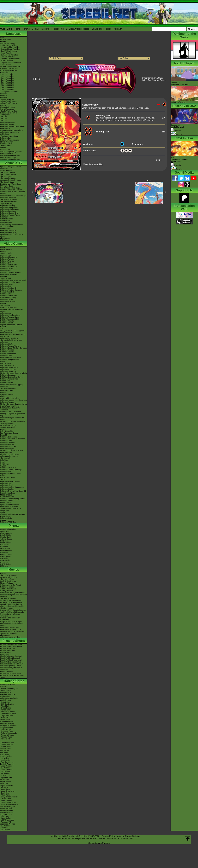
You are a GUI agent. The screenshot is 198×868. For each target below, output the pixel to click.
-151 (2, 741)
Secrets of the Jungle (8, 633)
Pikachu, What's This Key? (11, 674)
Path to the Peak (7, 219)
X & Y (2, 329)
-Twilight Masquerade (9, 733)
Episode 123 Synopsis (177, 128)
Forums (26, 29)
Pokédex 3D (5, 381)
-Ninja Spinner (6, 781)
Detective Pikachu (7, 321)
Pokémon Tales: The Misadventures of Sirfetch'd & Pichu (12, 234)
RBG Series (5, 541)
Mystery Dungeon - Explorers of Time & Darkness (12, 422)
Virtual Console (6, 503)
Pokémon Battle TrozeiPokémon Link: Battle (13, 335)
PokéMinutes (5, 221)
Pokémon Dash (6, 441)
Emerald (3, 435)
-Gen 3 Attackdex (7, 78)
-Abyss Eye (5, 779)
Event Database (6, 153)
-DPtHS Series (6, 756)
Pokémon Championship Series (12, 126)
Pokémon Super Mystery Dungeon (14, 348)
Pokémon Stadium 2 (8, 468)
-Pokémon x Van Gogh (9, 136)
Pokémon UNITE (7, 269)
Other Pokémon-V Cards (154, 80)
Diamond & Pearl (7, 394)
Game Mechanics (7, 109)
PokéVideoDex (6, 223)
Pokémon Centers (7, 124)
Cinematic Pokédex (8, 107)
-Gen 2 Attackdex (7, 76)
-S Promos (4, 828)
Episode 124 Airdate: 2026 (180, 159)
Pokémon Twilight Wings (10, 209)
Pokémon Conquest (8, 375)
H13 (49, 182)
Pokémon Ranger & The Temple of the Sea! (14, 596)
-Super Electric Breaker (9, 805)
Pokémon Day (6, 138)
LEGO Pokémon (7, 142)
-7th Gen (4, 121)
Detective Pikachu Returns (10, 273)
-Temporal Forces (7, 735)
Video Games (14, 244)
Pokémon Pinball (7, 485)
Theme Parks (5, 146)
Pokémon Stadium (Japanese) (12, 487)
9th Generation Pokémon (10, 155)
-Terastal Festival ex (8, 803)
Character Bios (6, 171)
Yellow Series (5, 543)
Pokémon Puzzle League (10, 481)
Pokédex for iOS (7, 391)
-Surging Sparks (6, 727)
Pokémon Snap (6, 483)
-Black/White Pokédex (9, 51)
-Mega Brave (5, 789)
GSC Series (5, 545)
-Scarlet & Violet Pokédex (10, 67)
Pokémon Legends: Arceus (11, 282)
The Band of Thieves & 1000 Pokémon (11, 341)
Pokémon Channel (7, 443)
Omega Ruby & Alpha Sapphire (12, 331)
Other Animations (7, 227)
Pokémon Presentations (9, 140)
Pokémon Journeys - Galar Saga (13, 190)
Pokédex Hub (57, 29)
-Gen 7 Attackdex (7, 86)
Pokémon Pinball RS (8, 447)
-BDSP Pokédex (6, 61)
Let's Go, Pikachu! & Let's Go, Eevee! (12, 310)
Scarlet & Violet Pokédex (78, 29)
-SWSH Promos (6, 770)
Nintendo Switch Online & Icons (12, 514)
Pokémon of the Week (9, 113)
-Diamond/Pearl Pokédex (10, 49)
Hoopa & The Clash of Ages (11, 622)
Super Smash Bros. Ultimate (11, 325)
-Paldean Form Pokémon (10, 159)
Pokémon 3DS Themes (9, 506)
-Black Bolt (4, 718)
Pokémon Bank (6, 333)
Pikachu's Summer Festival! (11, 656)
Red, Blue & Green (8, 477)
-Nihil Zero (4, 783)
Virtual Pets (5, 510)
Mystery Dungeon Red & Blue (12, 450)
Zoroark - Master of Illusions (11, 604)
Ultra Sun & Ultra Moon (9, 307)
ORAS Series (5, 564)
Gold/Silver (4, 464)
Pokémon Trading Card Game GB (13, 491)
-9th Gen (4, 117)
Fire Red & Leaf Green (9, 433)
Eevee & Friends (7, 672)
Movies (14, 570)
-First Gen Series (7, 762)
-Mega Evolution (6, 716)
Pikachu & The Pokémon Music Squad (12, 676)
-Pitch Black (5, 706)
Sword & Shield (6, 278)
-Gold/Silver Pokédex (8, 45)
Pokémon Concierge (8, 230)
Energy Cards (6, 692)
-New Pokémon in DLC (9, 157)
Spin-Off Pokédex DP (8, 101)
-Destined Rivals (7, 721)
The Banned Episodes (9, 201)
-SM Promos (5, 772)
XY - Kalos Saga (7, 186)
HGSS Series (5, 556)
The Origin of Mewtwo (9, 575)
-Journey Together (7, 723)
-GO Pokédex (6, 65)
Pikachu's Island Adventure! (11, 660)
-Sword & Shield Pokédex (10, 59)
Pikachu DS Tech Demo (9, 454)
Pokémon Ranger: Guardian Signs (13, 400)
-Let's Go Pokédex (7, 57)
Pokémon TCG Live (8, 302)
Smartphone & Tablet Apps (10, 508)
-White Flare (5, 720)
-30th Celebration (7, 704)
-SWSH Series (6, 749)
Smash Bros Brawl (7, 427)
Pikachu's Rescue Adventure (11, 646)
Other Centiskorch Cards (153, 78)
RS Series (4, 547)
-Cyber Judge (5, 818)
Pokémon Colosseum (9, 437)
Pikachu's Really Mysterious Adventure (11, 669)
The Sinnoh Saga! (7, 182)
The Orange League (8, 174)
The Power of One (7, 579)
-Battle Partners (6, 801)
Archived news (6, 39)
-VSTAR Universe (7, 820)
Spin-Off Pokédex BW (9, 103)
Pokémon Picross (7, 350)
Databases (14, 34)
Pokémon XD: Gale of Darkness (13, 439)
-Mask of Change (7, 812)
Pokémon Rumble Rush (9, 317)
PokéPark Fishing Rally (9, 456)
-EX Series (4, 758)
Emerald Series (6, 551)
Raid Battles (5, 696)
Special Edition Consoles (10, 505)
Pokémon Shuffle (7, 344)
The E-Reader (6, 458)
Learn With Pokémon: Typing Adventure (11, 386)
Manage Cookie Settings (128, 836)
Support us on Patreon (99, 843)
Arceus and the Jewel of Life (11, 602)
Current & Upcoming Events (11, 152)
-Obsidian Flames (7, 743)
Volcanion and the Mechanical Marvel (12, 625)
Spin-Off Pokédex (7, 99)
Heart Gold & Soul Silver (10, 398)
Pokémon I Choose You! (10, 628)
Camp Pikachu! (6, 652)
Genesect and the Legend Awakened (10, 615)
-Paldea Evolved (7, 745)
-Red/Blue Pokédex (8, 43)
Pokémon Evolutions (8, 211)
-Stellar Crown (6, 729)
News (2, 38)
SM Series (4, 566)
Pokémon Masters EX (9, 267)
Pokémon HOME (7, 284)
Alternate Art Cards (8, 694)
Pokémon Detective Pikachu (11, 637)
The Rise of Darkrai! (8, 599)
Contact (36, 29)
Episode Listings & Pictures (11, 167)
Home (17, 29)
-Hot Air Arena (6, 799)
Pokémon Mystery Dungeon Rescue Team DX (11, 291)
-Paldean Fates (6, 737)
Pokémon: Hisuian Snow (10, 213)
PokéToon (4, 217)
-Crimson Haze (6, 814)
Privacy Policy (108, 836)
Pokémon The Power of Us (11, 629)
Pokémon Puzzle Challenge (11, 470)
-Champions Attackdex (9, 92)
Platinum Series (6, 554)
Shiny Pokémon (6, 203)
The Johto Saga (6, 176)
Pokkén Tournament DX (9, 319)
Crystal (3, 466)
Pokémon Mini (6, 472)
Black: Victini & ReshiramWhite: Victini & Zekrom (12, 607)
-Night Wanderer (7, 810)
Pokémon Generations (9, 207)
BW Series (4, 558)
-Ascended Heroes (7, 712)
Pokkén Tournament (8, 354)
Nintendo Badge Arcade (9, 360)
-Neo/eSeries (5, 760)
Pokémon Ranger (7, 448)
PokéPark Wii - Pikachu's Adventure (10, 409)
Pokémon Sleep (6, 271)
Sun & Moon (5, 305)
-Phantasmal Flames (8, 714)
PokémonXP (5, 128)
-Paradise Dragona (8, 807)
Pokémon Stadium (7, 489)
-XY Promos (5, 774)
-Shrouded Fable (7, 731)
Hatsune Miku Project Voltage (12, 130)
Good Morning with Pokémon (11, 225)
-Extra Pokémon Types (9, 689)
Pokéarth (118, 29)
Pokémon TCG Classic (9, 698)
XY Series (4, 562)
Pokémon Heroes (7, 587)
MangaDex (4, 531)
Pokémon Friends (7, 261)
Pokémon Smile (6, 294)
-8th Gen (4, 119)
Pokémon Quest (6, 323)
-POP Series (5, 776)
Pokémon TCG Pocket (9, 275)
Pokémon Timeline (7, 123)
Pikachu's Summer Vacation (11, 645)
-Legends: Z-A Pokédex (9, 68)
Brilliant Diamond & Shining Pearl (13, 280)
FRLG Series (5, 549)
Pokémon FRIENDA (8, 522)
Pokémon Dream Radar (9, 367)
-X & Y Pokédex (6, 53)
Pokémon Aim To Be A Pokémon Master (13, 193)
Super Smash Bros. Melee (10, 474)
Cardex (3, 105)
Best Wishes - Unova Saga (11, 184)
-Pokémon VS (6, 822)
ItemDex (3, 94)
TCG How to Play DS (8, 389)
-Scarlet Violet (6, 747)
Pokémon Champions (9, 257)
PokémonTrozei (6, 452)
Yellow (3, 479)
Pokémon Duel (6, 356)
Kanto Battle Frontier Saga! (11, 180)
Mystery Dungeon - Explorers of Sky (12, 415)
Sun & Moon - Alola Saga (10, 188)
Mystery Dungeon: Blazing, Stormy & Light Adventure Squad (14, 405)
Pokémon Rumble (7, 402)
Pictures (177, 135)
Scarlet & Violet (6, 253)
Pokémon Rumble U (8, 371)
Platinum (4, 396)
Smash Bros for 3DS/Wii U (10, 358)
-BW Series (5, 754)
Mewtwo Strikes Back (9, 577)
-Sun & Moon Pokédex (9, 55)
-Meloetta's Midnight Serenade (12, 612)
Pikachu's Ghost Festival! (10, 658)
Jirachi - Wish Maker (8, 589)
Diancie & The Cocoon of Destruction (10, 619)
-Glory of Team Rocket (9, 797)
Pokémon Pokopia (7, 259)
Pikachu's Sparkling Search (11, 666)
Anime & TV (14, 163)
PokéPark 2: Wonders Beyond (12, 377)
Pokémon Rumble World (10, 346)
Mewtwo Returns (7, 583)
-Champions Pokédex (9, 70)
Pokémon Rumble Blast (9, 379)
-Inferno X (4, 787)
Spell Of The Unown (8, 581)
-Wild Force (5, 816)
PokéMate (4, 460)
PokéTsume (5, 240)
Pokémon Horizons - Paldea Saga (13, 196)
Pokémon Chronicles (8, 198)
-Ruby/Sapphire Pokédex (10, 47)
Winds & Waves (6, 249)
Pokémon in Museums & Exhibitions (10, 133)
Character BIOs (6, 533)
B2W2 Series (5, 560)
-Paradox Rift (5, 739)
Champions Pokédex (102, 29)
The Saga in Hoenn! (8, 178)
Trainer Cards (6, 691)
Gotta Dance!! (6, 654)
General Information (8, 529)
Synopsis (176, 165)
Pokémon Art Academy (9, 338)
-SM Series (5, 750)
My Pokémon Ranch (8, 425)
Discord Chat (5, 150)
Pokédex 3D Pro (7, 383)
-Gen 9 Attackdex (7, 90)
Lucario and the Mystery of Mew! (13, 593)
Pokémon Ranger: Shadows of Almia (12, 419)
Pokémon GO (6, 263)
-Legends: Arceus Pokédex (11, 63)
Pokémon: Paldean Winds (10, 215)
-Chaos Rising (6, 708)
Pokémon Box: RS (7, 445)
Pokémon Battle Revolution (11, 412)
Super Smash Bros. (8, 493)
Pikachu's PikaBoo (7, 650)
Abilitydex (4, 97)
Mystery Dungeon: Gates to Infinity (14, 373)
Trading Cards (14, 681)
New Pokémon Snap (8, 298)
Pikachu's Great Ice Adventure (12, 664)
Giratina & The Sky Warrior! (11, 600)
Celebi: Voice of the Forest (10, 585)
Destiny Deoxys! (6, 591)
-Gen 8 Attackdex (7, 88)
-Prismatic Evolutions (8, 725)
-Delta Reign (5, 702)
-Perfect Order (6, 710)
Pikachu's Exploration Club (11, 662)
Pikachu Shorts (14, 641)
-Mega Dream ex (7, 785)
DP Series (4, 553)
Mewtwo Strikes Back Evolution (12, 631)
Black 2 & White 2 (7, 365)
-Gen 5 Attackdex (7, 82)
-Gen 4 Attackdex (7, 80)
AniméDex (4, 169)
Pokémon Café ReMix (9, 265)
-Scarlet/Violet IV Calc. (9, 111)
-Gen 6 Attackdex (7, 84)
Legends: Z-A (5, 255)
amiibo (3, 512)
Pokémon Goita (6, 518)
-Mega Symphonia (7, 791)
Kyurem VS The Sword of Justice (13, 610)
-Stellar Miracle (6, 808)
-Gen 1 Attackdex (7, 74)
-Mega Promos (6, 766)
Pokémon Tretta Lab (8, 369)
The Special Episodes (9, 200)
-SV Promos (5, 768)
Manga (14, 526)
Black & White (6, 363)
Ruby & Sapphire (7, 431)
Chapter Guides (6, 537)
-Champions (5, 115)
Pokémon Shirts (6, 144)
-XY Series (4, 752)
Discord (45, 29)
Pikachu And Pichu (7, 648)
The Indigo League (7, 172)
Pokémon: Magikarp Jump (10, 315)
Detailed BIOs (6, 535)
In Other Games (6, 501)
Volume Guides (6, 539)
